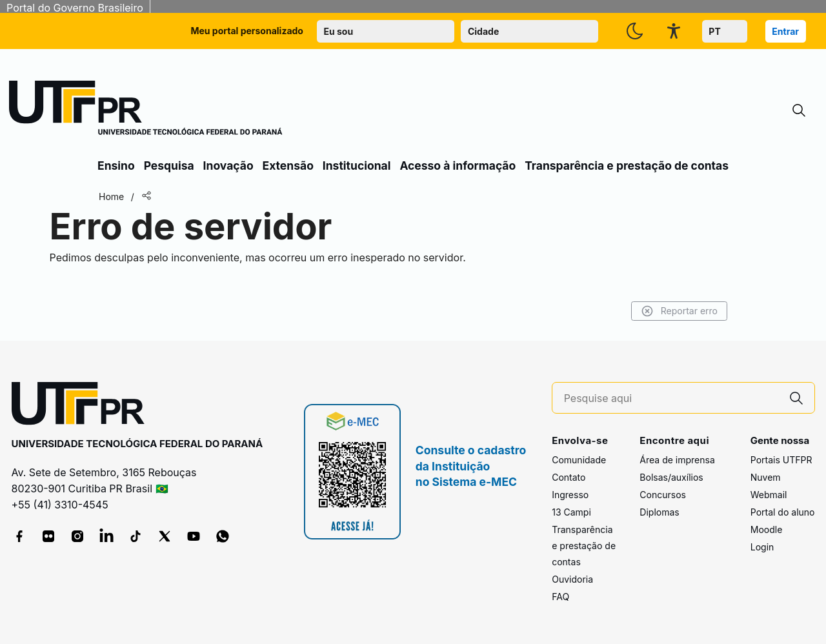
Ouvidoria (572, 579)
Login (762, 547)
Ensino (116, 166)
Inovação (228, 166)
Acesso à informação (458, 166)
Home (111, 196)
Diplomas (659, 512)
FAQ (560, 597)
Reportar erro (679, 311)
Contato (569, 477)
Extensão (288, 166)
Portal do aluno (783, 512)
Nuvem (766, 477)
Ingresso (570, 495)
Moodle (767, 529)
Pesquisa (169, 166)
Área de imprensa (677, 460)
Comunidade (579, 460)
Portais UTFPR (781, 460)
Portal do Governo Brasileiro (75, 8)
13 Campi (571, 512)
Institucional (357, 166)
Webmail (769, 495)
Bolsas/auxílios (671, 477)
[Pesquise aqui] (671, 398)
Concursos (663, 495)
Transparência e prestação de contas (627, 166)
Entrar (785, 31)
